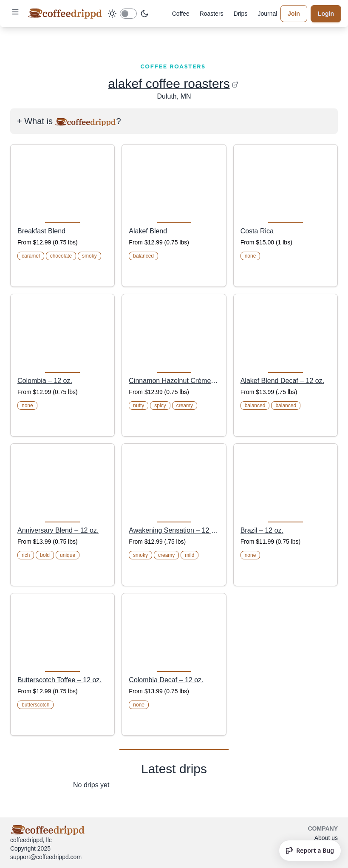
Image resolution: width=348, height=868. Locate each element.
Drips (241, 14)
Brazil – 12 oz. (262, 530)
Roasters (212, 14)
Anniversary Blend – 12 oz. (58, 530)
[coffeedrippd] (65, 14)
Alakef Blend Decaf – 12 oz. (282, 381)
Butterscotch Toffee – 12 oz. (59, 680)
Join (294, 14)
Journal (267, 14)
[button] (15, 12)
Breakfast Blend (41, 231)
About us (326, 838)
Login (326, 14)
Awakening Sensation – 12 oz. (174, 530)
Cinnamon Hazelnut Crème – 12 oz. (174, 381)
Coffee (181, 14)
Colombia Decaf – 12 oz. (166, 680)
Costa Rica (257, 231)
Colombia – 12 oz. (45, 381)
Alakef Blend (148, 231)
